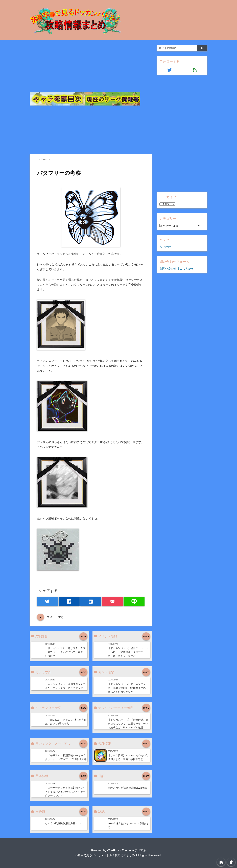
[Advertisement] (91, 69)
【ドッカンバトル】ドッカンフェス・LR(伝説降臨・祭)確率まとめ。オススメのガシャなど (128, 688)
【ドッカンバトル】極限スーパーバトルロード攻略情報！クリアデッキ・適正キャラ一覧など (128, 652)
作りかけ (165, 247)
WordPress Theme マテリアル (126, 850)
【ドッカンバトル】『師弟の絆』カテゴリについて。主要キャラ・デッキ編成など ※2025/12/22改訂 (128, 724)
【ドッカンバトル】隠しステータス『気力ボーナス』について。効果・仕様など (65, 652)
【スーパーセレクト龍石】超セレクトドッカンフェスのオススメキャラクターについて (65, 792)
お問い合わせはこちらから (177, 269)
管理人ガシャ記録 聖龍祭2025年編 (127, 788)
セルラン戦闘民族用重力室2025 (63, 823)
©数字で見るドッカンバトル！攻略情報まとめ (105, 855)
